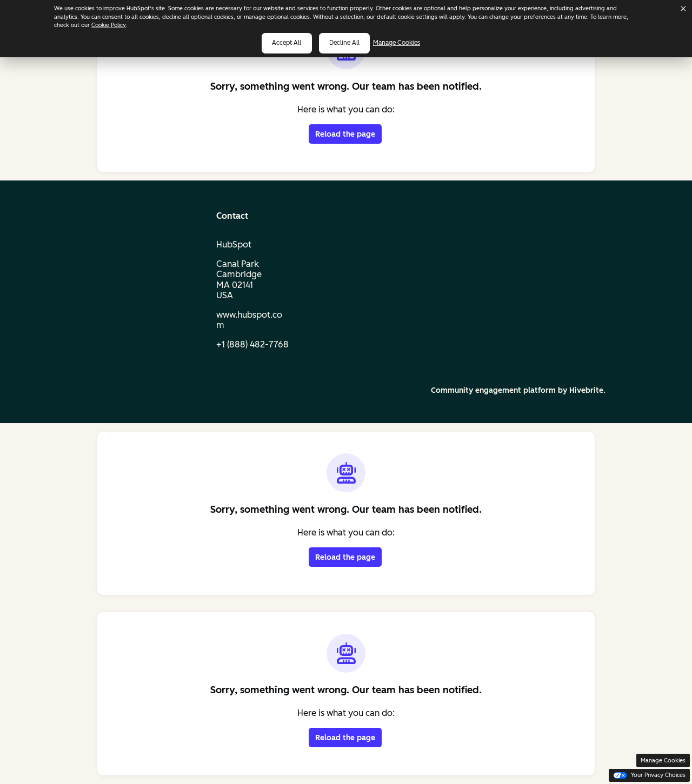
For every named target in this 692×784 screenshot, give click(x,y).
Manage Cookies (402, 43)
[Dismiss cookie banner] (683, 9)
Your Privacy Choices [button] (649, 775)
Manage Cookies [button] (663, 760)
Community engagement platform (493, 390)
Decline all (344, 43)
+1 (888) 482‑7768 (252, 344)
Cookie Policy (109, 25)
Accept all (287, 43)
